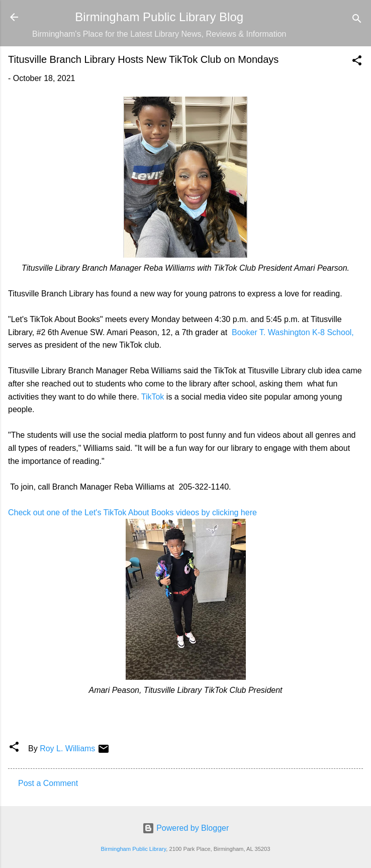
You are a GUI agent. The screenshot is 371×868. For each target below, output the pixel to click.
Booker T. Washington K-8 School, (292, 332)
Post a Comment (48, 783)
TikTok (153, 397)
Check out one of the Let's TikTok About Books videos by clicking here (133, 512)
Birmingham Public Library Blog (159, 17)
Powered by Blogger (186, 828)
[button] (357, 62)
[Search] (357, 20)
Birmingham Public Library (133, 849)
